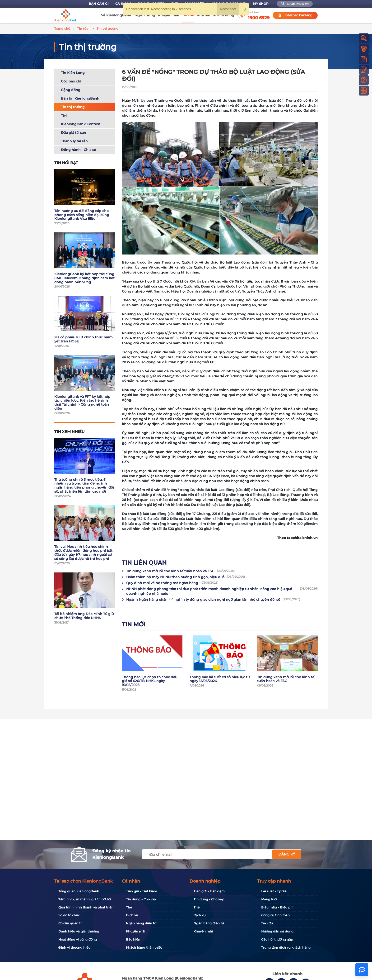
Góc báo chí (71, 81)
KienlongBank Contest (81, 123)
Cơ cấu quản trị (70, 923)
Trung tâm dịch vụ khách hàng (286, 947)
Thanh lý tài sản (74, 140)
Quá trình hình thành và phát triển (86, 907)
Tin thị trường (73, 106)
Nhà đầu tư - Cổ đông (215, 15)
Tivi (64, 115)
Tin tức (188, 15)
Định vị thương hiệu (74, 947)
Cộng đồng (71, 89)
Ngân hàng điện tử (141, 923)
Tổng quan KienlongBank (79, 891)
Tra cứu (267, 923)
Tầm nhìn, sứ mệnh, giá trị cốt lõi (85, 899)
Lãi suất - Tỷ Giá (274, 891)
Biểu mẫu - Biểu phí (277, 907)
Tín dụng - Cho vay (141, 899)
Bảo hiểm (134, 939)
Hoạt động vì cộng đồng (78, 939)
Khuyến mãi (169, 15)
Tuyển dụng (145, 15)
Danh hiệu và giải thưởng (79, 931)
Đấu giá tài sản (74, 132)
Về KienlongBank (116, 15)
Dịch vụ (132, 915)
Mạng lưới (269, 899)
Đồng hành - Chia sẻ (79, 149)
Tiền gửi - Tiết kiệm (142, 891)
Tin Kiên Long (73, 72)
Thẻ (129, 907)
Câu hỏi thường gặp (277, 939)
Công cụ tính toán (275, 915)
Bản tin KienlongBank (80, 98)
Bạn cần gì (99, 4)
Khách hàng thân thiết (144, 947)
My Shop (261, 4)
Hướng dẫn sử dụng (277, 931)
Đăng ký (287, 854)
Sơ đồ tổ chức (69, 915)
